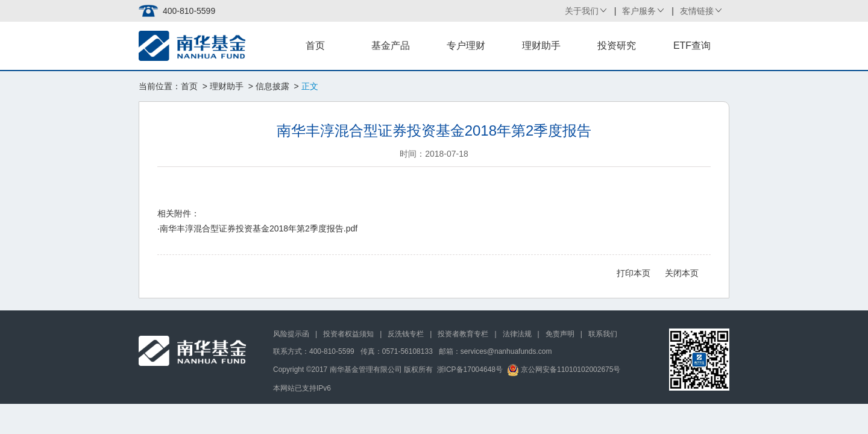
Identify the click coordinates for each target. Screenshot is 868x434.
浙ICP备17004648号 (470, 370)
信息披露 (272, 86)
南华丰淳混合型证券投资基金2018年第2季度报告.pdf (259, 228)
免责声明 (560, 334)
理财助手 (541, 46)
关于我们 (582, 11)
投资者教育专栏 (463, 334)
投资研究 (617, 46)
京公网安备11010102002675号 (564, 370)
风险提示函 (291, 334)
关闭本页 (682, 273)
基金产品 (391, 46)
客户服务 (639, 11)
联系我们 (603, 334)
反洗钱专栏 (406, 334)
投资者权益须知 (348, 334)
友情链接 (697, 11)
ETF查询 (692, 46)
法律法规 (517, 334)
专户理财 (466, 46)
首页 (315, 46)
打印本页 (634, 273)
